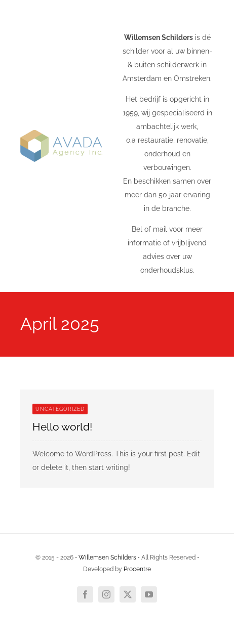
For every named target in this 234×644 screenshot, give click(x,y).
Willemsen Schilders (107, 557)
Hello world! (62, 427)
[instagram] (106, 594)
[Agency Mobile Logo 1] (61, 134)
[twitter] (128, 594)
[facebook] (85, 594)
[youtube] (149, 594)
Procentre (137, 569)
